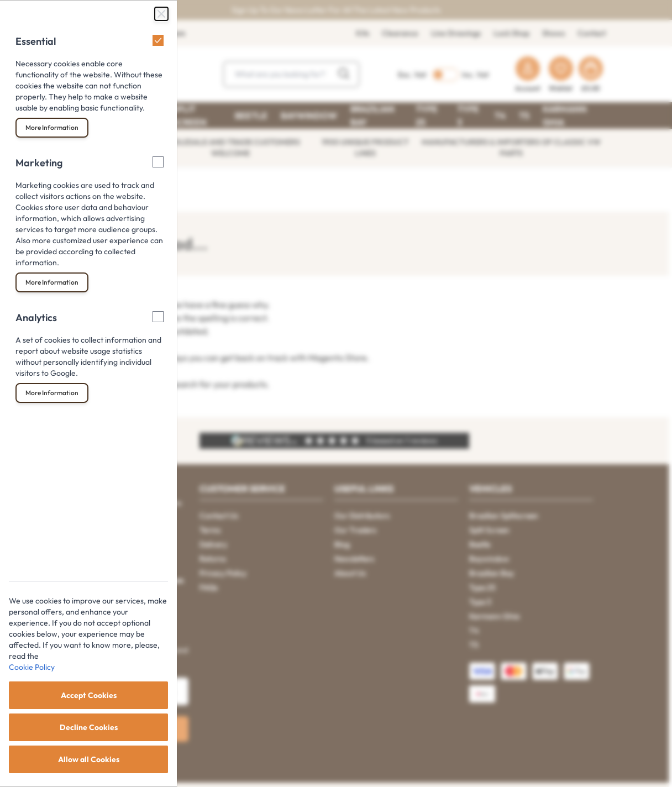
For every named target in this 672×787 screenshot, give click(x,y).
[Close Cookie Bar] (161, 14)
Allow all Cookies (89, 759)
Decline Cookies (89, 727)
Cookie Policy (32, 667)
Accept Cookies (89, 695)
